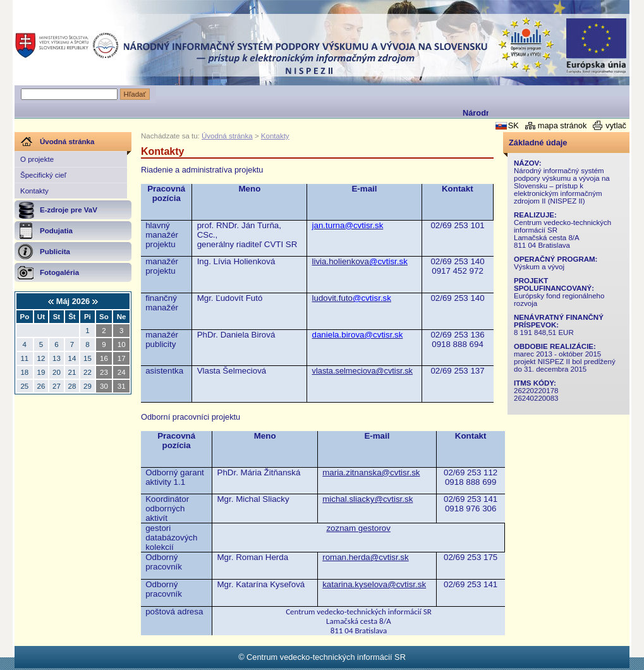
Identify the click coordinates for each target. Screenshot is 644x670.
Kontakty (34, 191)
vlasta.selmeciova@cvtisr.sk (363, 371)
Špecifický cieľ (43, 175)
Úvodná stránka (227, 136)
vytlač (616, 125)
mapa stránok (562, 125)
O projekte (37, 159)
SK (513, 125)
